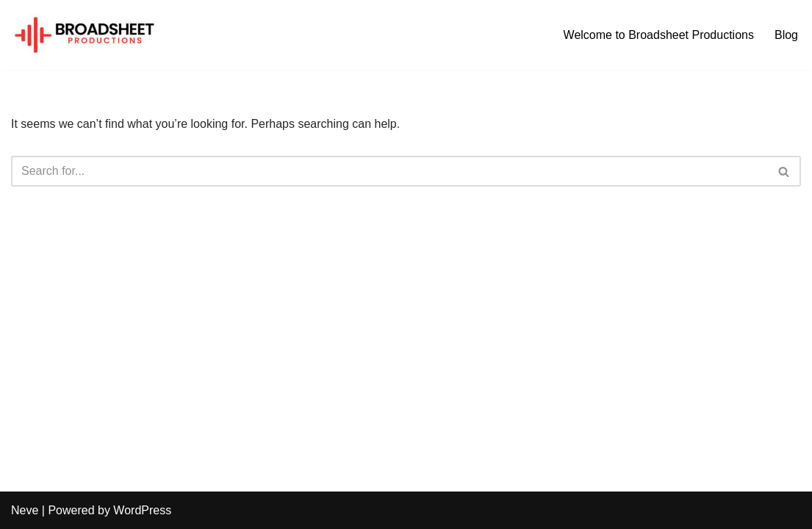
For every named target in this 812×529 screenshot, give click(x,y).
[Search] (389, 171)
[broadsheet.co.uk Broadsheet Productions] (85, 35)
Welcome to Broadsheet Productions (659, 35)
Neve (25, 510)
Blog (786, 35)
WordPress (142, 510)
